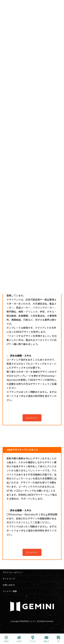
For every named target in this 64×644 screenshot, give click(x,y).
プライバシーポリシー (13, 572)
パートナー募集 (10, 591)
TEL (58, 639)
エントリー (32, 418)
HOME (19, 639)
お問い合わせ (9, 585)
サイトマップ (9, 579)
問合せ (46, 639)
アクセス (33, 639)
